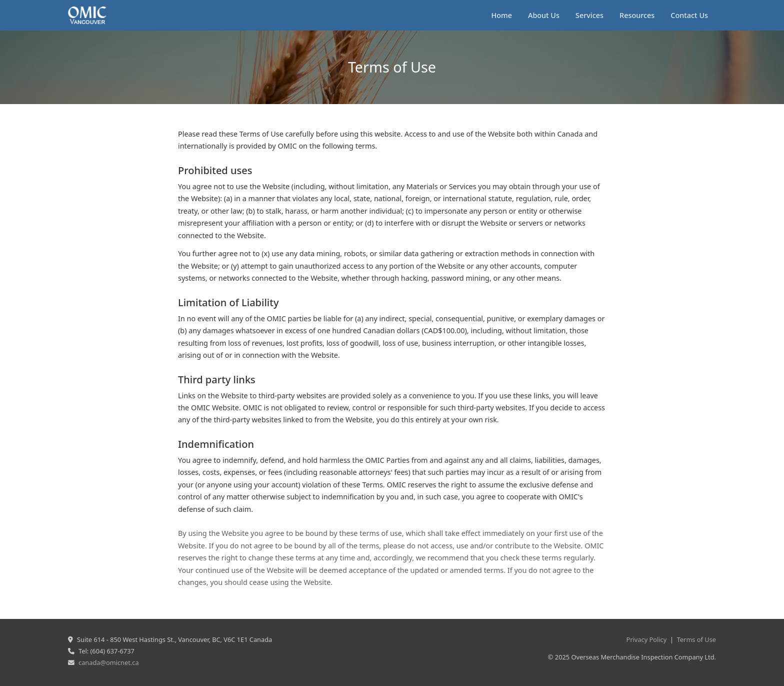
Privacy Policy (647, 639)
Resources (637, 15)
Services (589, 15)
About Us (544, 15)
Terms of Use (696, 639)
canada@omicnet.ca (109, 662)
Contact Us (689, 15)
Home (502, 15)
